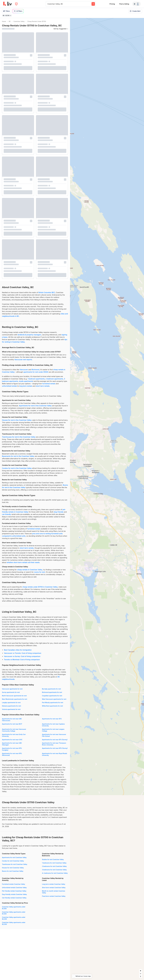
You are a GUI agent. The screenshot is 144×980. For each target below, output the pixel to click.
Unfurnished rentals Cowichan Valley (14, 888)
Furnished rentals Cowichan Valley (13, 884)
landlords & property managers (29, 335)
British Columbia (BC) (47, 292)
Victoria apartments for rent (11, 709)
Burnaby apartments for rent (51, 689)
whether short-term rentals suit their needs (23, 562)
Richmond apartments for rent (52, 692)
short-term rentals (27, 548)
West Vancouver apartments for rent (54, 699)
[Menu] (136, 4)
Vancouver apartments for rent (12, 689)
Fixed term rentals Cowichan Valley (54, 896)
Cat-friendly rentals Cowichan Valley (14, 898)
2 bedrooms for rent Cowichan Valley (54, 866)
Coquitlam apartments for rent (52, 696)
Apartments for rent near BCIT (12, 724)
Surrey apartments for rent (11, 692)
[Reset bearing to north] (141, 977)
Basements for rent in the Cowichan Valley (18, 456)
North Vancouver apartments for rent (14, 696)
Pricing (112, 4)
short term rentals (43, 386)
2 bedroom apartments (54, 379)
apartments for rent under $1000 (36, 372)
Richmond (36, 370)
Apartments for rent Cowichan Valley (14, 857)
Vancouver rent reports (23, 360)
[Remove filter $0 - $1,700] (11, 16)
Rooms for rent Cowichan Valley (13, 871)
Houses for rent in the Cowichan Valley (17, 420)
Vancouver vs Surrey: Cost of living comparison (22, 656)
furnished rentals (49, 384)
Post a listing (124, 4)
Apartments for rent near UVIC (12, 740)
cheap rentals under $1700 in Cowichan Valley (40, 587)
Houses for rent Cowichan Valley (13, 868)
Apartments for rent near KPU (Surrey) (55, 748)
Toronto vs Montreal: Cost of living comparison (22, 660)
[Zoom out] (141, 974)
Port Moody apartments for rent (53, 702)
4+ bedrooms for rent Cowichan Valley (55, 873)
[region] (107, 499)
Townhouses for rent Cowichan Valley (15, 864)
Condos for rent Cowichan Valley (13, 861)
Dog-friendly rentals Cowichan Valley (14, 894)
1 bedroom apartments (36, 379)
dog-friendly (59, 512)
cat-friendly (6, 514)
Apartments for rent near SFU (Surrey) (55, 740)
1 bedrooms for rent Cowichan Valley (54, 863)
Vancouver (24, 370)
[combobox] (48, 4)
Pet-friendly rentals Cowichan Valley (14, 891)
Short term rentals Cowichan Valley (54, 888)
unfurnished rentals (9, 386)
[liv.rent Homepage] (8, 4)
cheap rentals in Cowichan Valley (30, 570)
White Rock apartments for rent (52, 706)
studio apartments (26, 381)
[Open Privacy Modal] (16, 4)
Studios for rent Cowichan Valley (53, 859)
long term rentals (26, 386)
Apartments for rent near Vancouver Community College (14, 730)
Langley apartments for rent (11, 702)
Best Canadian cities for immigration (18, 650)
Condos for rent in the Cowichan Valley (17, 468)
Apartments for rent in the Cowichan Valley (35, 406)
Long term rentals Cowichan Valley (54, 884)
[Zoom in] (141, 971)
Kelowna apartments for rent (11, 706)
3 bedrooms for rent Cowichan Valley (54, 870)
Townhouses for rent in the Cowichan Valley (19, 437)
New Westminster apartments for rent (15, 699)
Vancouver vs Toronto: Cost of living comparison (23, 653)
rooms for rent (39, 572)
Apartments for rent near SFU (52, 719)
